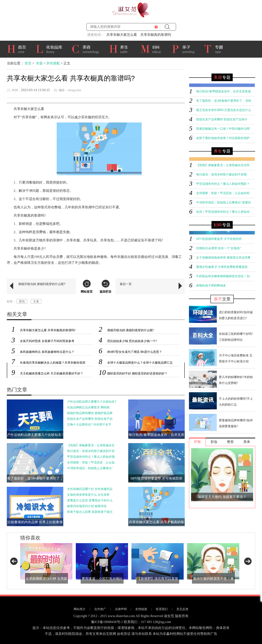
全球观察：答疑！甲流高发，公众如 (91, 462)
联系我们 (162, 609)
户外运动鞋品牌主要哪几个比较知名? (92, 402)
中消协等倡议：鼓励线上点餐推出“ (90, 468)
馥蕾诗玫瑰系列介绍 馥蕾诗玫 (87, 506)
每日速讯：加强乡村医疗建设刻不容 (91, 451)
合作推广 (100, 609)
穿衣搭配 (53, 63)
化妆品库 (51, 49)
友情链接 (141, 609)
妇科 (153, 49)
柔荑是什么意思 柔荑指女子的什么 (90, 500)
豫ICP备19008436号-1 (107, 622)
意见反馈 (182, 609)
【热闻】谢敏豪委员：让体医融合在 (91, 445)
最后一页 (126, 284)
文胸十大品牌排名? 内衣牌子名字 (89, 424)
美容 (87, 49)
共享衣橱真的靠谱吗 (156, 35)
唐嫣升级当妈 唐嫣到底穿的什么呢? (42, 284)
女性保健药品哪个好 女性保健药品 (90, 489)
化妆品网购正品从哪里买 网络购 (88, 407)
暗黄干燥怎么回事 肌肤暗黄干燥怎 (90, 512)
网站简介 (80, 609)
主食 (36, 301)
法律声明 (121, 609)
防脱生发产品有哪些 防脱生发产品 (90, 419)
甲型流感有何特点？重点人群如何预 (91, 457)
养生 (121, 49)
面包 (22, 301)
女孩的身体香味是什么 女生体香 (88, 495)
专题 (216, 49)
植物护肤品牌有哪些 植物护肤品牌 (90, 413)
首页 (18, 49)
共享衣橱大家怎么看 (122, 35)
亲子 (185, 49)
